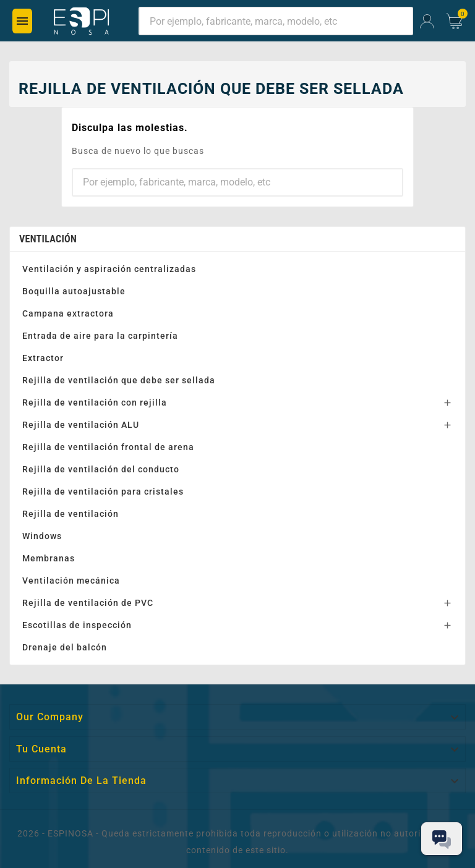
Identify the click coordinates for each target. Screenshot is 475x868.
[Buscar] (276, 21)
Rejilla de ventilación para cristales (103, 491)
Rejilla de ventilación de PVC (88, 603)
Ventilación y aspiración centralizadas (109, 269)
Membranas (49, 558)
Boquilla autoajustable (74, 291)
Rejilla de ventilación (71, 514)
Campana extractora (68, 313)
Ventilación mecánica (71, 581)
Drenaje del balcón (65, 647)
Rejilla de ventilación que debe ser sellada (119, 380)
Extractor (43, 358)
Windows (42, 536)
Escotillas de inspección (77, 625)
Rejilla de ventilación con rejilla (95, 402)
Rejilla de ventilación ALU (81, 425)
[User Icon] (427, 21)
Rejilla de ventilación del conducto (101, 469)
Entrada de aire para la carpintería (100, 336)
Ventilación (48, 239)
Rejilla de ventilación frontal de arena (108, 447)
